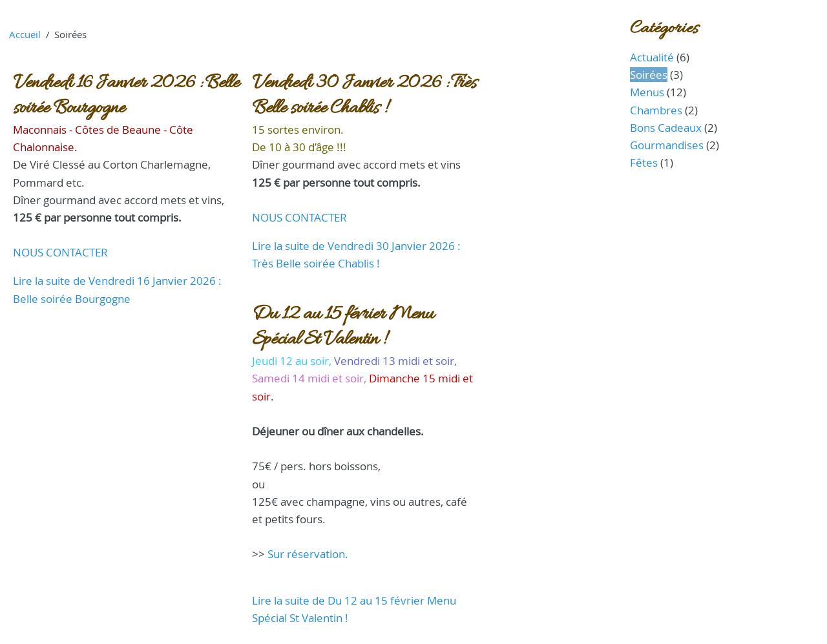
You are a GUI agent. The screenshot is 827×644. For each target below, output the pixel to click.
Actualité (652, 57)
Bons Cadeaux (666, 128)
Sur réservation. (308, 554)
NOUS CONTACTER (60, 252)
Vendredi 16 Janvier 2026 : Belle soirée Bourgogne (126, 96)
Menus (647, 92)
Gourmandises (667, 145)
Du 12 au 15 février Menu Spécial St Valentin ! (343, 327)
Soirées (649, 75)
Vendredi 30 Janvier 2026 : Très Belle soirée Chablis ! (364, 96)
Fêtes (644, 162)
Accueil (25, 34)
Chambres (656, 110)
